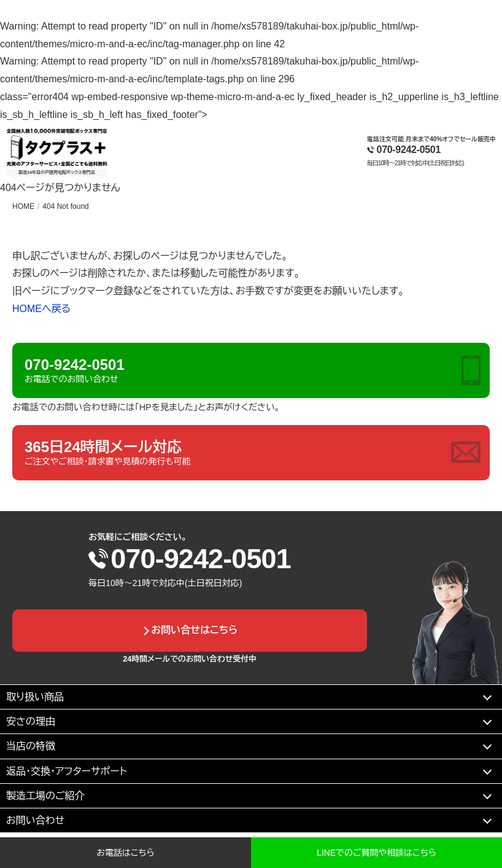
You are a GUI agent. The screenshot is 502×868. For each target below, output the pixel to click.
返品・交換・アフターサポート (67, 771)
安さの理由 (31, 721)
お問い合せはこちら (194, 630)
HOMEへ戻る (41, 309)
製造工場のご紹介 (45, 796)
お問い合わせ (35, 820)
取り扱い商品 (35, 697)
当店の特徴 (31, 746)
